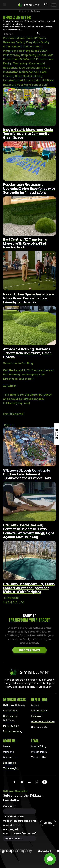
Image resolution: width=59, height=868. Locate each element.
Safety (21, 42)
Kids (22, 68)
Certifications (39, 710)
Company (8, 752)
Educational (11, 59)
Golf (45, 85)
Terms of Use (39, 757)
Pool (20, 85)
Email (14, 414)
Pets (47, 68)
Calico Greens (33, 46)
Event (35, 51)
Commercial (37, 63)
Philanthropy (12, 55)
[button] (50, 859)
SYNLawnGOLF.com (14, 705)
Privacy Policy (39, 752)
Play (29, 42)
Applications (10, 710)
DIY (35, 38)
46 (22, 602)
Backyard (10, 85)
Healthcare (46, 59)
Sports (28, 80)
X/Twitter (10, 386)
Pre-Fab (8, 38)
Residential (11, 68)
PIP (36, 59)
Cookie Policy (39, 746)
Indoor (38, 80)
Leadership (10, 763)
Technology (21, 63)
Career (7, 746)
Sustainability (33, 76)
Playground (11, 51)
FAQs (50, 55)
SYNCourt (27, 59)
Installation (11, 72)
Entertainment (13, 46)
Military (48, 80)
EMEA (43, 51)
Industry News (13, 76)
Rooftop (25, 51)
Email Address (20, 833)
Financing (37, 716)
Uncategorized (13, 80)
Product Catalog (13, 731)
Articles (36, 705)
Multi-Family (41, 42)
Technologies (11, 768)
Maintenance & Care (33, 72)
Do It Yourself (11, 726)
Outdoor (20, 38)
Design (8, 63)
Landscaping (34, 68)
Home (27, 85)
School (36, 85)
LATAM (41, 55)
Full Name (17, 403)
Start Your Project (29, 650)
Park (29, 38)
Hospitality (29, 55)
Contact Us (10, 757)
